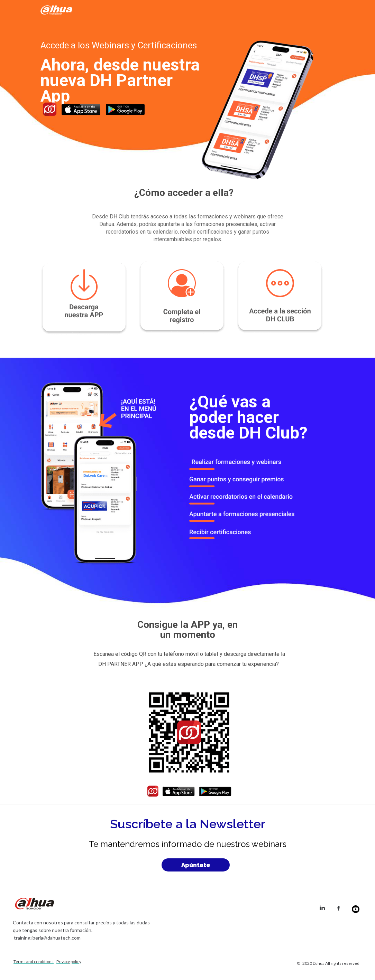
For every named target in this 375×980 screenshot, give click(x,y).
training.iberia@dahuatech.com (47, 938)
